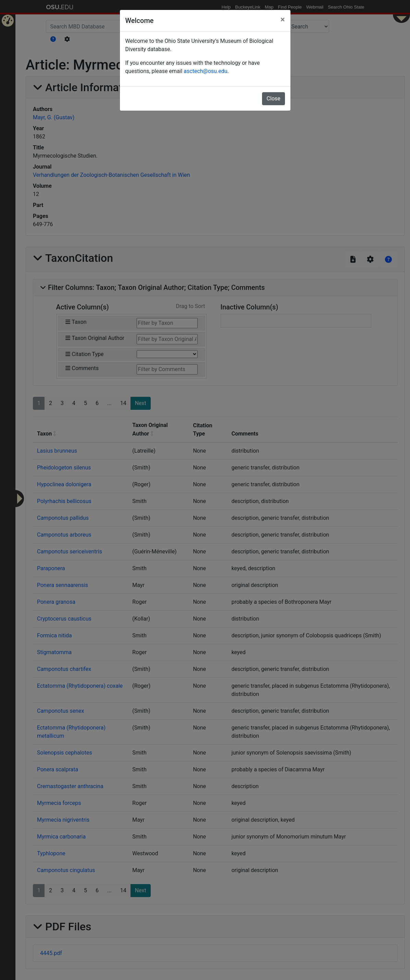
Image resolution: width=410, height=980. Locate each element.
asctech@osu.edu (205, 71)
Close (273, 99)
